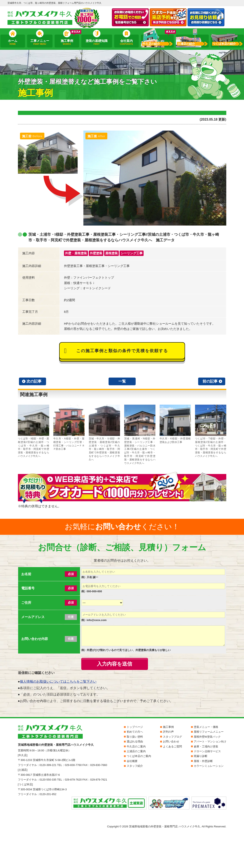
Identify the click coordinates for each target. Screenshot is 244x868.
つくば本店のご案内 (139, 756)
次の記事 (34, 381)
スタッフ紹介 (135, 766)
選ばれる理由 (135, 741)
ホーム (13, 42)
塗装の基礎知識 (97, 42)
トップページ (135, 727)
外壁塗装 (96, 253)
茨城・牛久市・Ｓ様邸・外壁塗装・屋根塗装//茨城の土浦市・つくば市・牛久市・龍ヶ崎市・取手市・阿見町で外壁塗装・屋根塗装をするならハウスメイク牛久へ (104, 433)
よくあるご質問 (172, 746)
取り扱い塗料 (135, 737)
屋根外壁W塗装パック (207, 737)
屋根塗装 (111, 253)
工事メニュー (40, 42)
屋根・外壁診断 (203, 761)
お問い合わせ (171, 741)
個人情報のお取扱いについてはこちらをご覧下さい (58, 682)
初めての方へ (135, 732)
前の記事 (210, 381)
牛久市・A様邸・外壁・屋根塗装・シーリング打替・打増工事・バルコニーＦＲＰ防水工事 (69, 428)
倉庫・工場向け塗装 (206, 746)
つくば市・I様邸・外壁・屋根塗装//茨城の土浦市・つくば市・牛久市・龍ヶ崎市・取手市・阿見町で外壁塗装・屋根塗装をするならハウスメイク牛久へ (34, 431)
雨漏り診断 (201, 756)
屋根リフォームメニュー (209, 732)
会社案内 (126, 42)
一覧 (122, 381)
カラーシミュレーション (209, 766)
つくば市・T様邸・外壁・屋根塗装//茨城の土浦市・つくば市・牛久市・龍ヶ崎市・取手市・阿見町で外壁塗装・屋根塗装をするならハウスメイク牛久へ (211, 431)
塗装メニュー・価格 (206, 727)
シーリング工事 (132, 253)
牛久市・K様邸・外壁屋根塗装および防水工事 (175, 424)
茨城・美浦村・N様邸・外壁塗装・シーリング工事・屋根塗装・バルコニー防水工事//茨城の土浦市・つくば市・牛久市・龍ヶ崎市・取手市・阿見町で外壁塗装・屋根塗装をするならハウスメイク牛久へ (140, 435)
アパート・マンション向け (210, 741)
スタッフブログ (172, 737)
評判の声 (168, 732)
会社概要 (132, 761)
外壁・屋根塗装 (76, 253)
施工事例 (67, 42)
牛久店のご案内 (136, 746)
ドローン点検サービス (207, 751)
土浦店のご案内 (136, 751)
